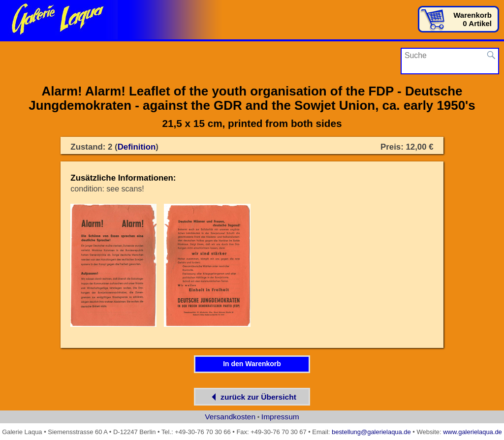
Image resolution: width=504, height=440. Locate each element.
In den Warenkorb (252, 364)
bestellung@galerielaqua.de (371, 432)
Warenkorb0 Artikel (472, 19)
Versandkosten (230, 417)
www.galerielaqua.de (472, 432)
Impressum (280, 417)
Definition (137, 147)
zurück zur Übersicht (252, 397)
